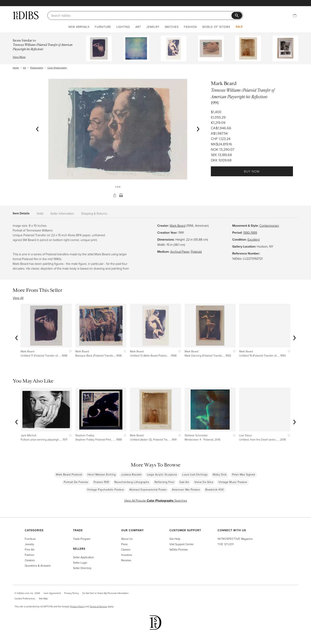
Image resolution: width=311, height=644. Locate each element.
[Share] (115, 195)
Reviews (126, 560)
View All (18, 298)
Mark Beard (178, 226)
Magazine (235, 539)
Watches (172, 27)
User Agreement (52, 593)
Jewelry (153, 27)
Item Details (21, 213)
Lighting (123, 27)
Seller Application (84, 557)
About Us (127, 539)
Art (138, 27)
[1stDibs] (26, 15)
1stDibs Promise (179, 549)
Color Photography (57, 68)
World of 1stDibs (216, 27)
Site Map (43, 598)
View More (19, 57)
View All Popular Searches (156, 500)
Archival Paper (180, 252)
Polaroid (196, 252)
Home (16, 68)
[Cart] (295, 15)
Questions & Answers (38, 565)
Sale (239, 27)
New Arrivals (79, 27)
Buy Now (252, 171)
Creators (30, 560)
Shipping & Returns (94, 213)
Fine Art (30, 549)
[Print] (121, 195)
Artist (40, 213)
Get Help (175, 539)
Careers (126, 549)
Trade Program (82, 539)
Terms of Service (98, 606)
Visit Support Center (181, 544)
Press (124, 544)
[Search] (141, 15)
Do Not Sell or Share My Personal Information (105, 593)
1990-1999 (250, 232)
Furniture (103, 27)
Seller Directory (82, 568)
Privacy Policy (72, 593)
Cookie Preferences (25, 598)
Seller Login (80, 563)
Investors (127, 555)
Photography (37, 68)
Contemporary (269, 226)
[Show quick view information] (70, 351)
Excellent (254, 239)
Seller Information (62, 213)
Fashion (190, 27)
